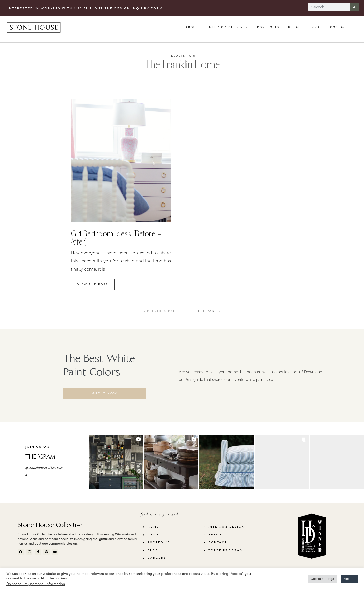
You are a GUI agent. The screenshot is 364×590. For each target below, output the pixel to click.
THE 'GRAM (40, 457)
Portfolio (268, 27)
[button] (116, 462)
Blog (316, 27)
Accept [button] (349, 579)
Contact (339, 27)
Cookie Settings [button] (322, 579)
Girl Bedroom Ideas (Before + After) (116, 238)
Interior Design (228, 27)
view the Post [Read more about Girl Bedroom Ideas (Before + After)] (93, 284)
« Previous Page (161, 311)
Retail (295, 27)
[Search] (355, 7)
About (192, 27)
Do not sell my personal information (36, 584)
